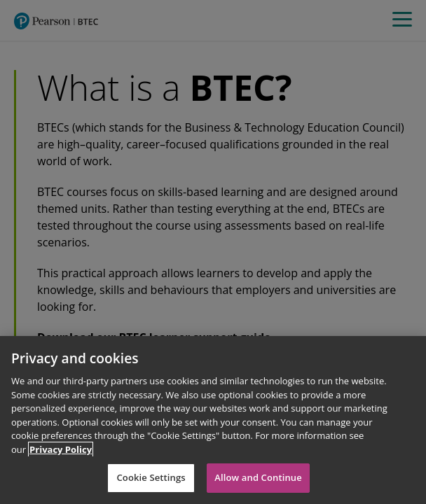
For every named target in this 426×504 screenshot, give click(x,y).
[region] (213, 420)
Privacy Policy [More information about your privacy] (61, 449)
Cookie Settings (151, 477)
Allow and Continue (258, 477)
